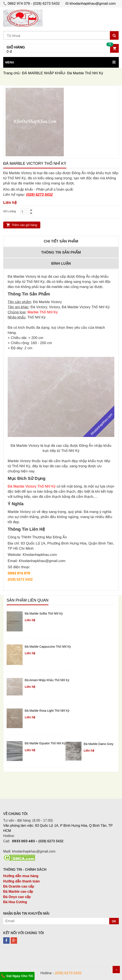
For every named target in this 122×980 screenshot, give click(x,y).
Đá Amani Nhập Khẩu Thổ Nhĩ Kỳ (47, 680)
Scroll (116, 970)
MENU (10, 62)
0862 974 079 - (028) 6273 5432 (31, 4)
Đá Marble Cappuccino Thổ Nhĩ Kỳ (48, 647)
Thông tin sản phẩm (61, 252)
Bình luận (61, 264)
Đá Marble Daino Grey (98, 744)
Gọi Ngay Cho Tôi (17, 976)
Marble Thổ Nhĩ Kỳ (43, 312)
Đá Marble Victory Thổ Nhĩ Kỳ (32, 486)
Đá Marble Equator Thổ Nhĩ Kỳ (45, 743)
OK (114, 921)
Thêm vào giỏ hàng (24, 225)
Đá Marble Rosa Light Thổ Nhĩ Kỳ (47, 711)
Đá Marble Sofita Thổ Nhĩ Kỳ (44, 613)
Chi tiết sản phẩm (61, 241)
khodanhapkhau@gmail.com (91, 4)
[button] (61, 62)
